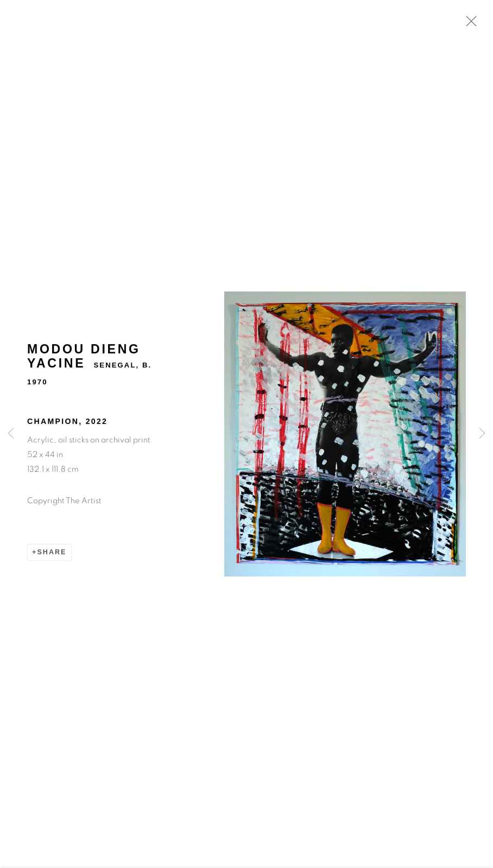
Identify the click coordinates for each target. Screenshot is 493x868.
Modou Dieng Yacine (84, 358)
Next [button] (482, 434)
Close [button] (469, 24)
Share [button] (52, 553)
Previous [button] (11, 434)
